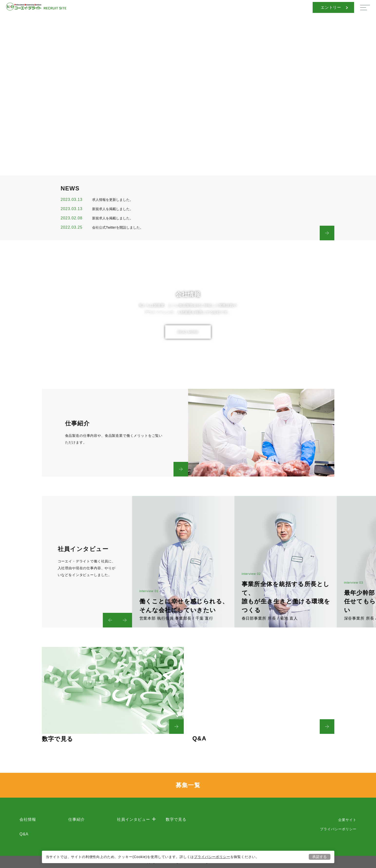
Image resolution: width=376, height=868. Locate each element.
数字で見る (176, 819)
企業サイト (347, 820)
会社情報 (28, 819)
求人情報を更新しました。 (113, 200)
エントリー (334, 7)
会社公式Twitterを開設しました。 (118, 227)
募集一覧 (188, 785)
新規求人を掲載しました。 (113, 209)
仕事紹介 (77, 819)
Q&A (24, 834)
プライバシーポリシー (212, 857)
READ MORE (188, 332)
